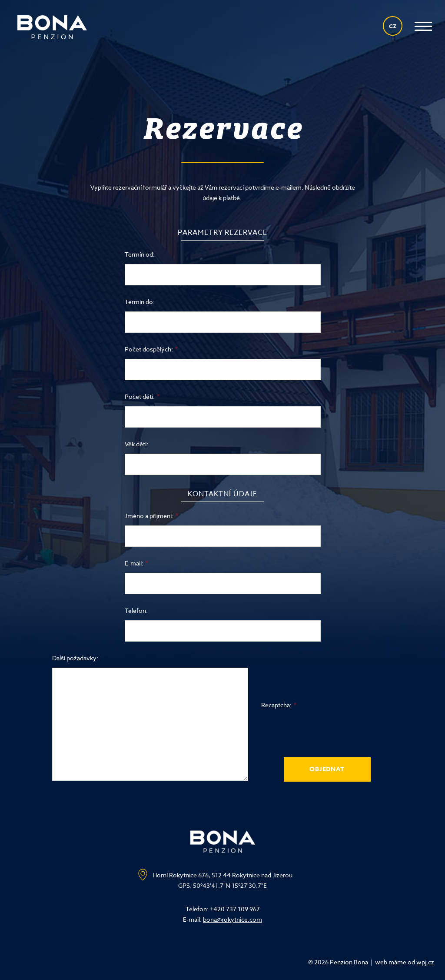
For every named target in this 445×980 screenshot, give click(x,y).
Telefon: (136, 610)
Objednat (327, 769)
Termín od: (140, 254)
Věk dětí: (136, 444)
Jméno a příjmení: (149, 516)
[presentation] (327, 732)
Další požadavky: (75, 658)
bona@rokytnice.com (232, 919)
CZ (393, 26)
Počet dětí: (140, 396)
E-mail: (134, 563)
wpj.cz (425, 962)
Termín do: (140, 302)
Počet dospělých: (149, 349)
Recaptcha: (276, 705)
